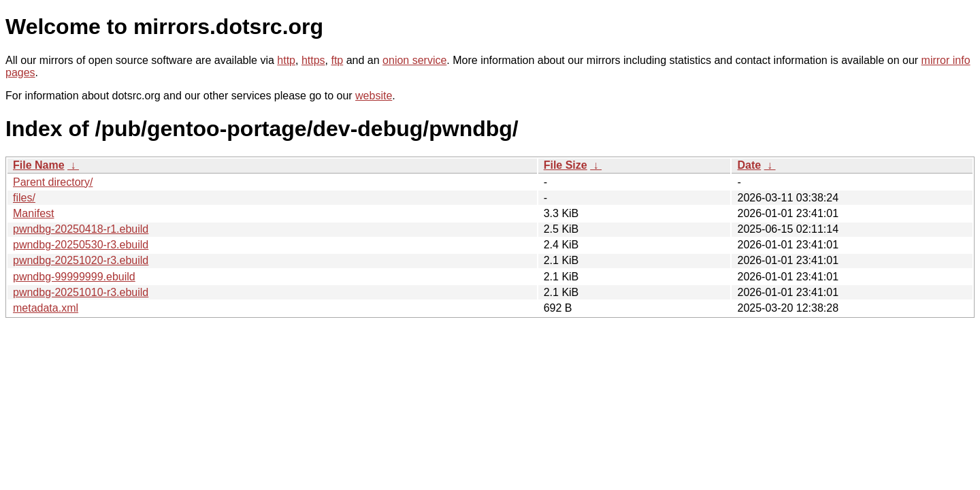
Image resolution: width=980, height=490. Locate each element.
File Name (39, 165)
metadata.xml (46, 308)
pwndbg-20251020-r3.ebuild (81, 260)
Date (749, 165)
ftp (337, 60)
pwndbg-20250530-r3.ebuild (81, 245)
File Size (566, 165)
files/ (24, 198)
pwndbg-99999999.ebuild (74, 277)
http (286, 60)
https (313, 60)
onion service (414, 60)
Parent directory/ (53, 182)
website (374, 96)
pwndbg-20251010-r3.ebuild (81, 292)
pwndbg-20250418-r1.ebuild (81, 229)
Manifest (33, 213)
